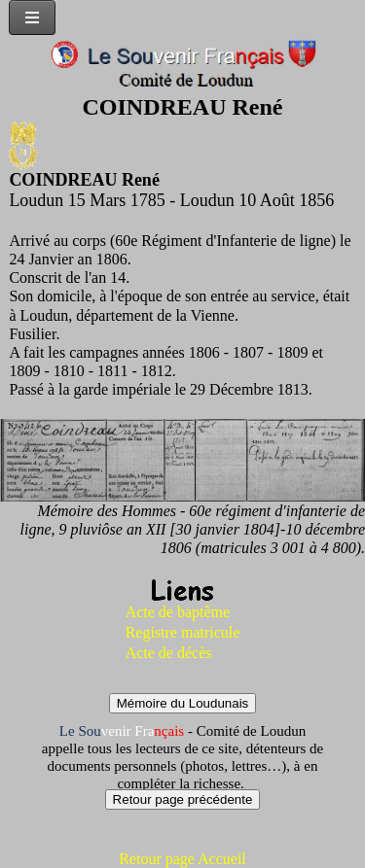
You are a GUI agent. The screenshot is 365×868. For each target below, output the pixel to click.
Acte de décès (169, 653)
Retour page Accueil (182, 859)
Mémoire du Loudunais (183, 703)
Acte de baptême (178, 612)
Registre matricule (183, 632)
